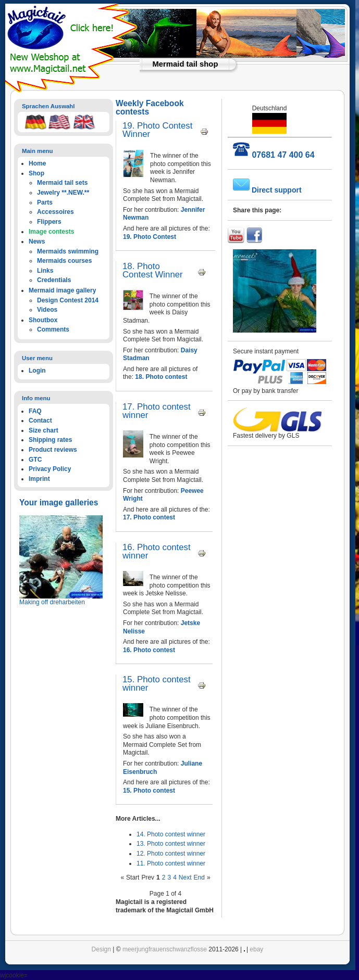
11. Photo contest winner (171, 863)
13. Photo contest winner (171, 844)
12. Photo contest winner (171, 854)
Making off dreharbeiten (52, 602)
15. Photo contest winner (157, 684)
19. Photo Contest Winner (157, 130)
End (199, 877)
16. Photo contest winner (157, 551)
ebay (256, 949)
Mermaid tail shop (185, 64)
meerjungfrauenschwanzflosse (165, 949)
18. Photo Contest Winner (153, 270)
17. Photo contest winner (157, 411)
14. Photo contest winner (171, 834)
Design (101, 949)
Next (185, 877)
